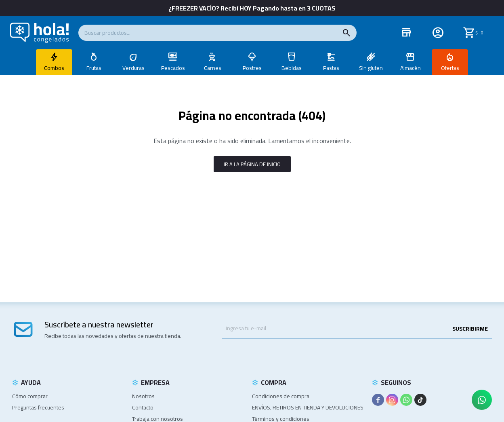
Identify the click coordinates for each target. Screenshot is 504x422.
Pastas (331, 68)
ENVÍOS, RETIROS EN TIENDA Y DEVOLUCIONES (308, 407)
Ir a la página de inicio (252, 164)
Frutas (94, 68)
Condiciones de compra (281, 396)
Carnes (213, 68)
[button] (346, 33)
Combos (54, 68)
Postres (252, 68)
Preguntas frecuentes (38, 407)
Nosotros (143, 396)
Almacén (411, 68)
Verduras (133, 68)
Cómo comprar (30, 396)
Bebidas (292, 68)
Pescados (173, 68)
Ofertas (450, 68)
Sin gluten (371, 68)
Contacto (143, 407)
